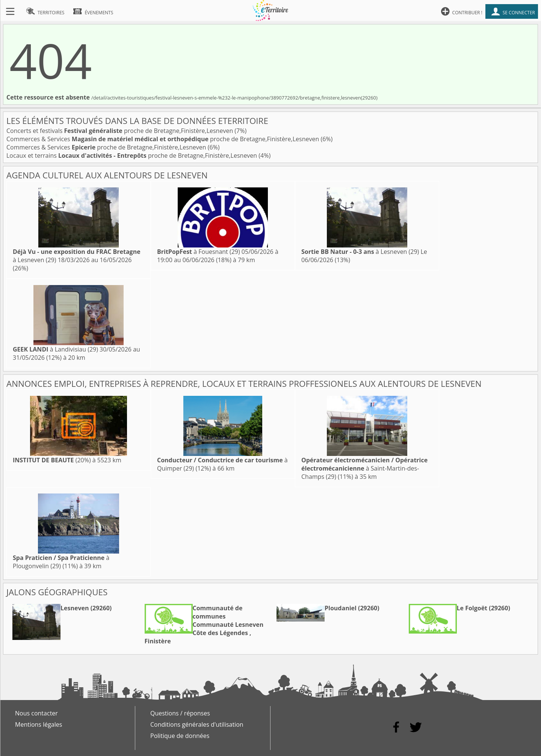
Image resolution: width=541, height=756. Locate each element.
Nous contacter (36, 713)
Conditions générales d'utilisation (197, 724)
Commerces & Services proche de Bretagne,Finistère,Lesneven (163, 139)
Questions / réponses (180, 713)
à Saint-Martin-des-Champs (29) (364, 468)
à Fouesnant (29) (199, 252)
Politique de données (180, 736)
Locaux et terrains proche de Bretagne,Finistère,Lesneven (132, 155)
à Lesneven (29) (360, 252)
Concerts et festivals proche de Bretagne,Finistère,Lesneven (120, 131)
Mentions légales (39, 724)
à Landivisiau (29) (55, 349)
